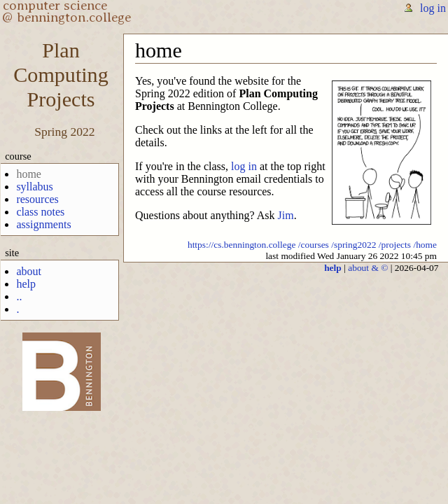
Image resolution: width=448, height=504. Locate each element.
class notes (40, 212)
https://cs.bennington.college (242, 245)
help (26, 284)
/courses (314, 245)
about (29, 271)
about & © (368, 268)
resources (37, 199)
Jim (286, 215)
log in (433, 8)
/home (425, 245)
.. (19, 296)
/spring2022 (353, 245)
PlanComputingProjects (61, 75)
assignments (43, 224)
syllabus (34, 187)
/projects (395, 245)
